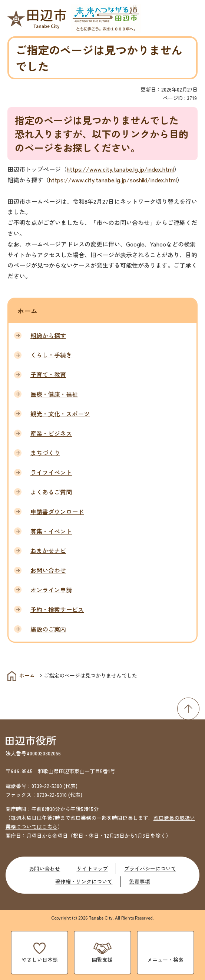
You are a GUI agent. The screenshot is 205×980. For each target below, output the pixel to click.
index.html (161, 169)
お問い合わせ (44, 868)
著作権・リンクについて (84, 881)
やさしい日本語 (40, 960)
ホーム (27, 311)
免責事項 (139, 881)
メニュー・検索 (165, 960)
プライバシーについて (150, 868)
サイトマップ (92, 868)
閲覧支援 (102, 960)
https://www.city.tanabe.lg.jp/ (107, 169)
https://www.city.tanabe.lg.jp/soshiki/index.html (113, 180)
